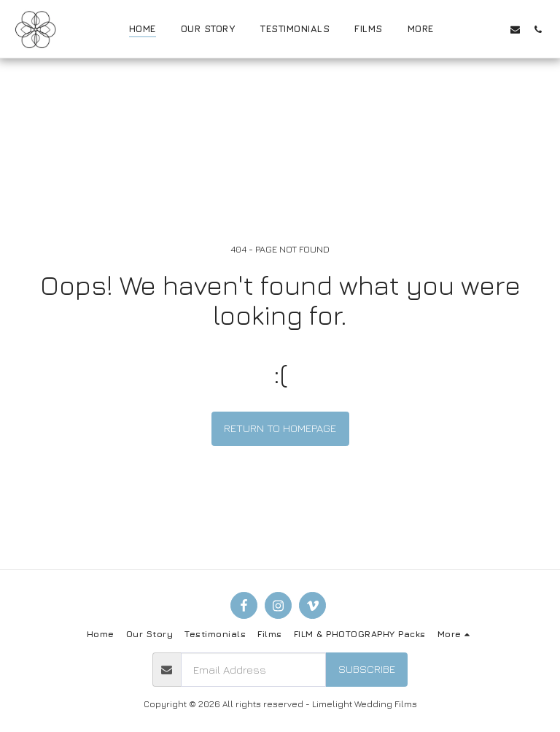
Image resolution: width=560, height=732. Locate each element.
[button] (470, 29)
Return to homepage (280, 428)
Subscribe (367, 669)
